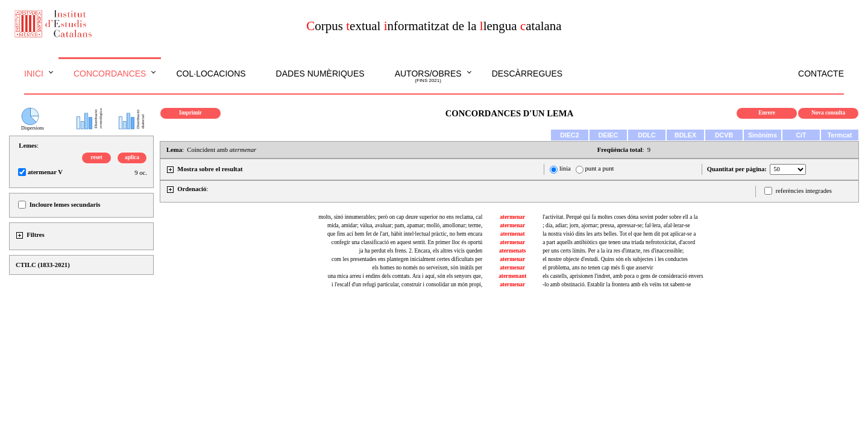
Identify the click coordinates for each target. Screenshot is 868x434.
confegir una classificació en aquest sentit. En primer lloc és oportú (407, 242)
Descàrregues (527, 74)
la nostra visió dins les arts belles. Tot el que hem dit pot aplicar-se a (619, 234)
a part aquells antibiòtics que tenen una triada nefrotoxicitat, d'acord (619, 242)
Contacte (821, 74)
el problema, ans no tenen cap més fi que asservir (598, 268)
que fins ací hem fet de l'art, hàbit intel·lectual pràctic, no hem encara (405, 234)
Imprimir (190, 113)
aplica (132, 157)
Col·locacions (211, 74)
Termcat (840, 135)
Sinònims (763, 135)
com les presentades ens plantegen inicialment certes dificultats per (407, 259)
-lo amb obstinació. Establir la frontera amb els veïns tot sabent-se (617, 285)
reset (97, 157)
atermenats (513, 251)
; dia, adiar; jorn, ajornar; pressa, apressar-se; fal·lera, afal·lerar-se (616, 225)
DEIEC (609, 135)
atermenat (513, 234)
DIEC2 (569, 135)
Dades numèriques (320, 74)
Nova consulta (828, 113)
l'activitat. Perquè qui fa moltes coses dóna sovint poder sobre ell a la (620, 217)
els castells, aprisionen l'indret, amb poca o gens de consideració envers (623, 276)
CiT (801, 135)
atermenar (512, 217)
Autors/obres (428, 77)
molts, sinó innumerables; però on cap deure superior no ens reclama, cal (401, 217)
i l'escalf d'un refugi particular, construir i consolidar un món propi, (407, 285)
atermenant (512, 276)
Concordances (110, 74)
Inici (34, 74)
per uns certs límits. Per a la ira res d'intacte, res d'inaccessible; (613, 251)
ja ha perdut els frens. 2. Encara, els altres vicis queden (421, 251)
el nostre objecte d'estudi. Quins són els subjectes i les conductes (615, 259)
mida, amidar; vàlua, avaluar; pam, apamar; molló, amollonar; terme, (405, 225)
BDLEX (685, 135)
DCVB (724, 135)
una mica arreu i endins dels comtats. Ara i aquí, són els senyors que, (405, 276)
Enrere (767, 113)
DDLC (647, 135)
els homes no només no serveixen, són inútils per (428, 268)
